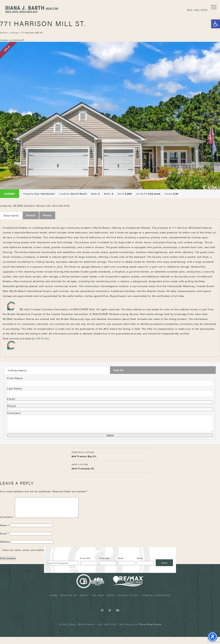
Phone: (12, 406)
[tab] (11, 216)
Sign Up (118, 371)
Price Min (85, 565)
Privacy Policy (128, 602)
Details (31, 215)
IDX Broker (43, 339)
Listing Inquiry (17, 371)
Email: (11, 399)
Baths (140, 565)
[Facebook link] (103, 617)
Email (4, 541)
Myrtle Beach (79, 194)
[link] (150, 631)
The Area (98, 602)
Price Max (104, 565)
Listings (14, 33)
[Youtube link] (118, 617)
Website (5, 549)
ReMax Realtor (128, 588)
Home (3, 33)
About (84, 602)
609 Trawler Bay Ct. (110, 457)
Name (5, 532)
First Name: (15, 379)
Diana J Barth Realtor (35, 10)
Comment (7, 524)
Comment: (14, 413)
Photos (47, 215)
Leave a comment (12, 40)
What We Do (69, 602)
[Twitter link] (110, 617)
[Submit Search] (164, 570)
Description (11, 216)
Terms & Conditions (156, 602)
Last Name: (15, 389)
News (111, 602)
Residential (48, 194)
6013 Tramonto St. (110, 469)
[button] (216, 24)
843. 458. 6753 (197, 10)
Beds (121, 565)
